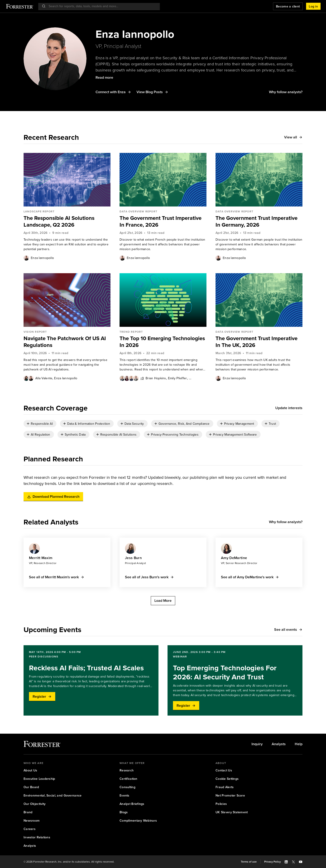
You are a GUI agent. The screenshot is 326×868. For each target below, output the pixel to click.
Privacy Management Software (235, 435)
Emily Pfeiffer (177, 378)
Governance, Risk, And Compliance (184, 424)
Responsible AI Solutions (119, 435)
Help (299, 744)
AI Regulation (41, 435)
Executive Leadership (39, 779)
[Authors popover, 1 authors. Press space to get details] (26, 258)
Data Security (134, 424)
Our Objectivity (35, 804)
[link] (67, 221)
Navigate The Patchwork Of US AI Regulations (65, 342)
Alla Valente (44, 378)
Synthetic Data (75, 435)
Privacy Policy (272, 862)
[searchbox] (101, 6)
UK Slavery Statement (232, 812)
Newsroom (32, 821)
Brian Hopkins (156, 378)
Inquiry (257, 744)
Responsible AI (42, 424)
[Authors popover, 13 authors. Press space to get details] (132, 378)
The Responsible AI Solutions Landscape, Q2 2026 (59, 221)
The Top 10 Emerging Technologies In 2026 (162, 342)
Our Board (31, 787)
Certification (128, 779)
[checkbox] (40, 424)
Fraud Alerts (225, 787)
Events (125, 796)
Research (127, 770)
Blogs (124, 812)
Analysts (279, 744)
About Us (30, 770)
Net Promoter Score (230, 796)
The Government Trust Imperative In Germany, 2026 (256, 221)
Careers (30, 829)
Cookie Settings (227, 779)
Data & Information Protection (89, 424)
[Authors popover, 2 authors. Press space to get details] (29, 378)
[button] (313, 6)
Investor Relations (37, 837)
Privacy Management (239, 424)
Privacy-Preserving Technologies (175, 435)
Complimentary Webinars (138, 821)
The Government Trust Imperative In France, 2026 (161, 221)
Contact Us (224, 770)
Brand (28, 812)
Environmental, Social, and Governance (53, 796)
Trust (272, 424)
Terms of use (249, 862)
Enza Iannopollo (42, 258)
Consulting (127, 787)
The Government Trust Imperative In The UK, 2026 (256, 342)
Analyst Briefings (132, 804)
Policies (221, 804)
